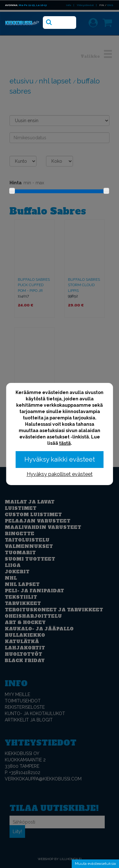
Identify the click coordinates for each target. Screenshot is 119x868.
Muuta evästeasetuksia (95, 864)
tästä (65, 443)
